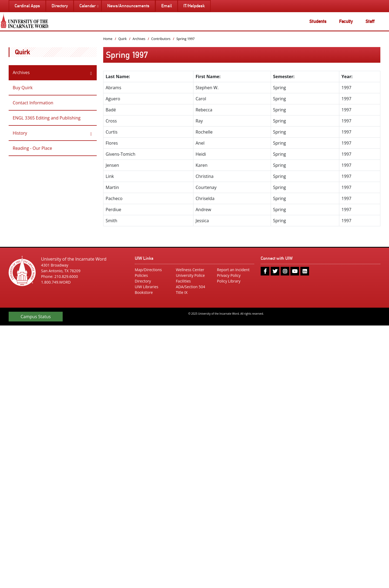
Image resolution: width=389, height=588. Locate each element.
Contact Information (33, 103)
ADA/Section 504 (190, 287)
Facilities (183, 281)
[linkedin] (305, 271)
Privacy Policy (229, 275)
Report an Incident (233, 270)
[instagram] (285, 271)
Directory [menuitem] (60, 6)
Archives (21, 72)
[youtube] (295, 271)
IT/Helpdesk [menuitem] (194, 6)
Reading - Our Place (32, 148)
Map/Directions (148, 270)
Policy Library (229, 281)
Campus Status (36, 317)
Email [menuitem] (167, 6)
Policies (141, 275)
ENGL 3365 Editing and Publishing (47, 118)
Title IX (182, 292)
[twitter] (275, 271)
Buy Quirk (23, 88)
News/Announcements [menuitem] (128, 6)
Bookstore (144, 292)
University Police (190, 275)
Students (318, 21)
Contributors (161, 39)
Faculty (346, 21)
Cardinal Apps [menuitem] (27, 6)
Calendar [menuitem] (88, 6)
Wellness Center (190, 270)
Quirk (22, 52)
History (20, 133)
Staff (370, 21)
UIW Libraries (147, 287)
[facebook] (265, 271)
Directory (143, 281)
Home (108, 39)
